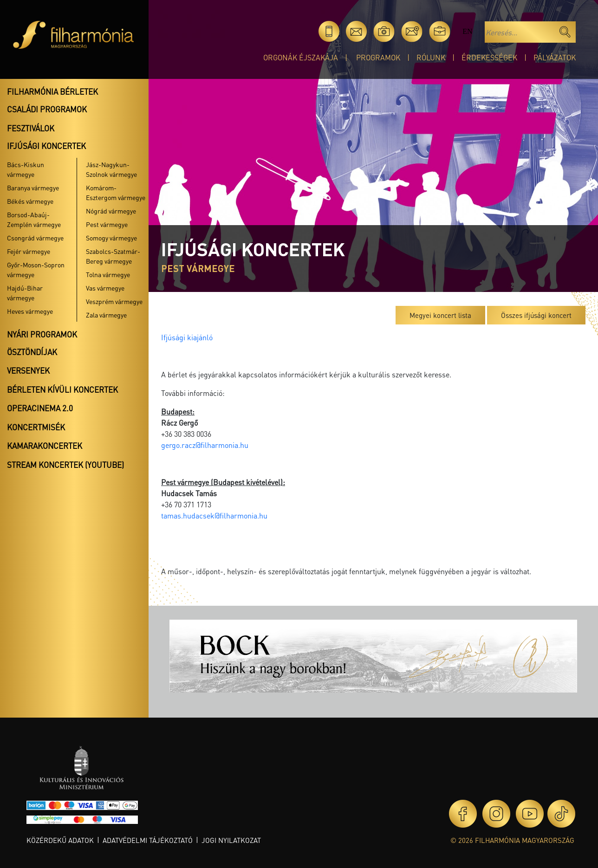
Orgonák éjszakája (301, 57)
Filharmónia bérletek (52, 91)
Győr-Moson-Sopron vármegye (36, 269)
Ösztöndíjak (32, 352)
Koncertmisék (36, 427)
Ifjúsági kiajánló (187, 337)
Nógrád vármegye (111, 211)
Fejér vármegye (29, 251)
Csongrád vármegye (35, 238)
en (467, 31)
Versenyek (28, 370)
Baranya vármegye (33, 188)
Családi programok (47, 109)
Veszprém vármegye (114, 301)
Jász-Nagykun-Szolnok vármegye (111, 169)
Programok (378, 57)
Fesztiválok (31, 128)
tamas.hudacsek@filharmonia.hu (214, 515)
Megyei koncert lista (440, 315)
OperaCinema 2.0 (40, 408)
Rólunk (431, 57)
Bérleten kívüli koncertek (62, 389)
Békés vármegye (30, 201)
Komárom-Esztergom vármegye (116, 192)
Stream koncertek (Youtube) (65, 465)
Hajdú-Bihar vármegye (25, 293)
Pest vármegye (107, 224)
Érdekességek (489, 57)
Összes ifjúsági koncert (536, 315)
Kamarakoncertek (45, 446)
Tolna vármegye (108, 274)
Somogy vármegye (111, 238)
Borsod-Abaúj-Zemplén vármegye (34, 219)
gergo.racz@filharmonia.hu (205, 445)
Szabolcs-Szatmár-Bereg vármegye (113, 256)
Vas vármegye (105, 288)
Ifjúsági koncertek (46, 146)
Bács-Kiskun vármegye (26, 169)
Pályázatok (555, 57)
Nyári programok (42, 334)
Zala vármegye (106, 315)
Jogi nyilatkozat (231, 840)
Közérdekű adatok (60, 840)
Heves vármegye (30, 311)
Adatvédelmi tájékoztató (148, 840)
